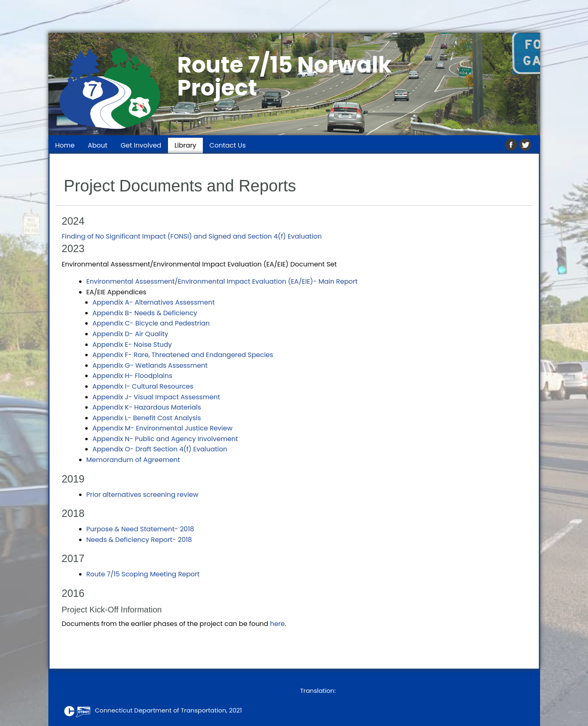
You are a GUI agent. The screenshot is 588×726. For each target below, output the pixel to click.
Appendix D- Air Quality (131, 334)
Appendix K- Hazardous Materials (147, 407)
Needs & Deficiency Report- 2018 (139, 540)
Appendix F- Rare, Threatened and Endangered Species (183, 355)
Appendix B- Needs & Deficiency (145, 313)
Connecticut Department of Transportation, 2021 (151, 710)
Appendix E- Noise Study (132, 345)
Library (185, 145)
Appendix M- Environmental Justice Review (163, 428)
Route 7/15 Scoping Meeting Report (143, 574)
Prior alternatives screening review (143, 495)
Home (65, 145)
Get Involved (141, 145)
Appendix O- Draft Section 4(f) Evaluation (160, 449)
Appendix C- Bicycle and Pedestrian (151, 323)
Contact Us (227, 145)
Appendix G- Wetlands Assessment (150, 365)
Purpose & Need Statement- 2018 (140, 529)
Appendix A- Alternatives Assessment (154, 302)
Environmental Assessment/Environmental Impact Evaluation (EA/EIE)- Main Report (222, 281)
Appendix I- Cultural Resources (143, 386)
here (277, 624)
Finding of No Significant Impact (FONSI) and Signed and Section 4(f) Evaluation (192, 236)
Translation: (318, 691)
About (98, 145)
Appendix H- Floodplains (133, 376)
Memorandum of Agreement (133, 460)
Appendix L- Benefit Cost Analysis (147, 418)
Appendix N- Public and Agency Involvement (165, 439)
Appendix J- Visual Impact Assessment (157, 397)
